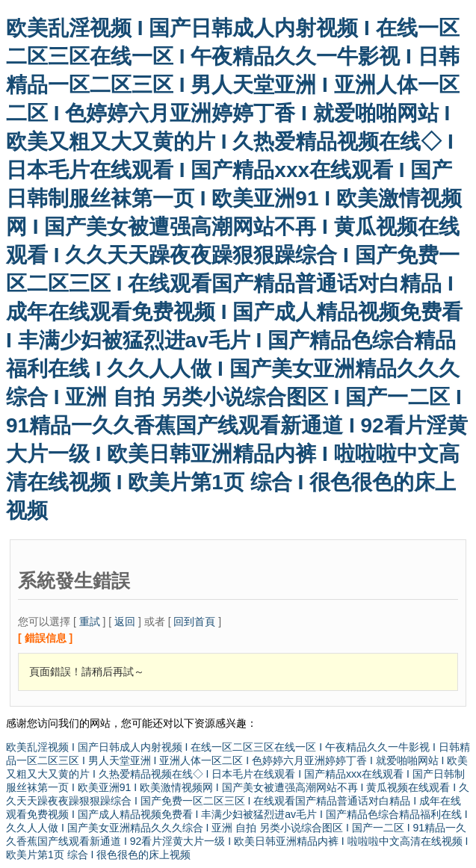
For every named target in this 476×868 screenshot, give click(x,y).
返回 (125, 621)
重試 (90, 621)
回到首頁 (194, 621)
